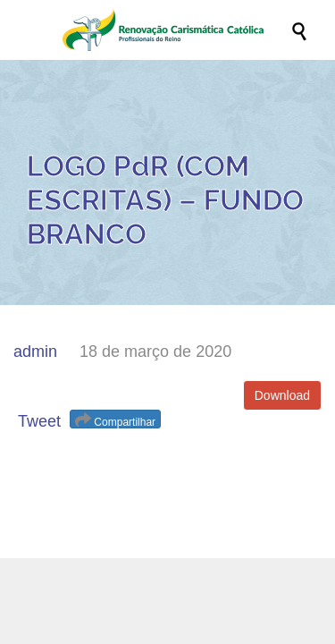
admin (35, 352)
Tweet (39, 421)
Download (282, 395)
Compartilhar (115, 420)
